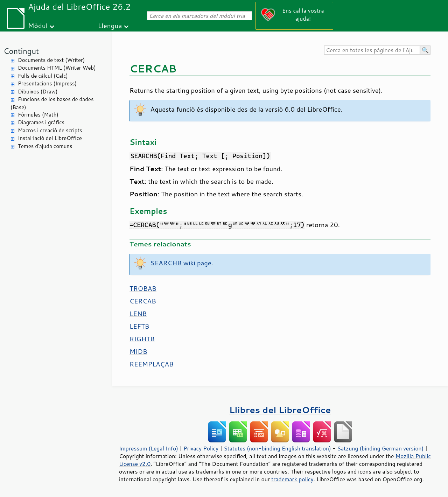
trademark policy (292, 479)
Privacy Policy (201, 448)
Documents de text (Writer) (51, 60)
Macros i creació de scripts (50, 130)
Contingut (21, 51)
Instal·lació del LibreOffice (50, 138)
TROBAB (143, 288)
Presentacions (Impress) (47, 83)
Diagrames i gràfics (41, 122)
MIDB (138, 351)
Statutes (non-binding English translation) (277, 448)
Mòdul (38, 25)
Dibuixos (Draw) (38, 92)
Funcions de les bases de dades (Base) (52, 103)
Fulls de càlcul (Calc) (43, 76)
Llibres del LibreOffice (280, 410)
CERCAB (143, 301)
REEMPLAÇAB (152, 364)
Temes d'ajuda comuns (45, 146)
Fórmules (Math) (38, 115)
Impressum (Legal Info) (149, 448)
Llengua (110, 25)
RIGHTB (142, 339)
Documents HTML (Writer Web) (57, 68)
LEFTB (139, 326)
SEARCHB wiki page (181, 263)
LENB (138, 314)
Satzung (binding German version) (381, 448)
